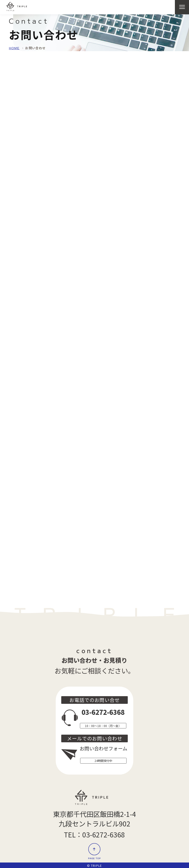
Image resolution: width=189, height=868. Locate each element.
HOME (14, 48)
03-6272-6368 (103, 712)
